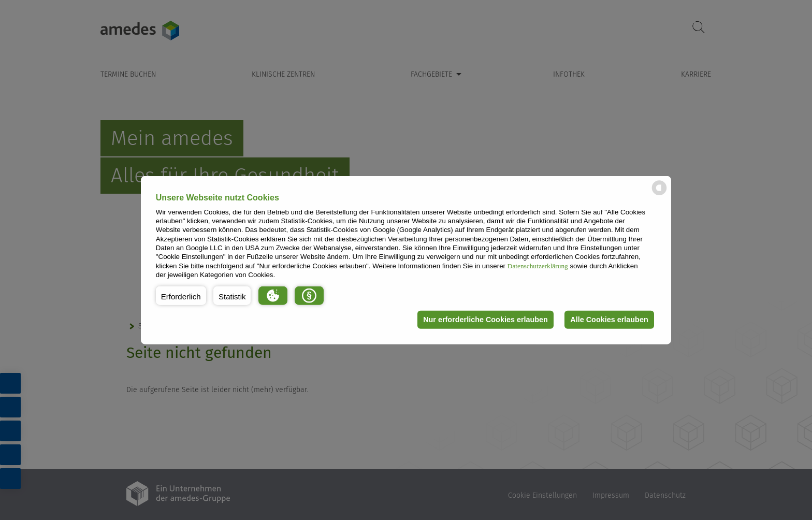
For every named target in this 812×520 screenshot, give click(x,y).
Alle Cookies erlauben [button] (609, 320)
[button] (181, 295)
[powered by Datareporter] (659, 194)
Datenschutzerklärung (538, 265)
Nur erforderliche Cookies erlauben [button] (485, 320)
